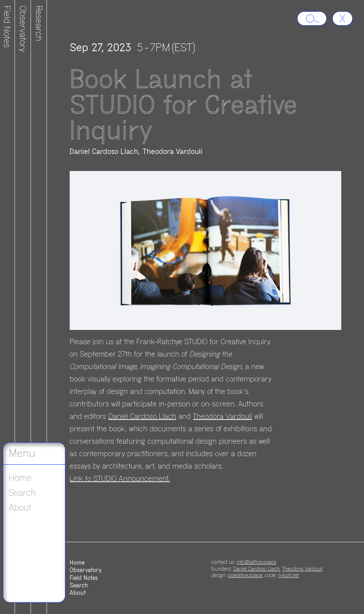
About (20, 508)
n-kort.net (288, 575)
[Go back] (342, 18)
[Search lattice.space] (312, 18)
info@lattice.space (256, 562)
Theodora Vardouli (173, 152)
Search (22, 493)
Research (39, 23)
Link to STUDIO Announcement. (120, 479)
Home (20, 478)
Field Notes (84, 578)
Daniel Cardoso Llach (104, 152)
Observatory (23, 29)
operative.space (245, 575)
